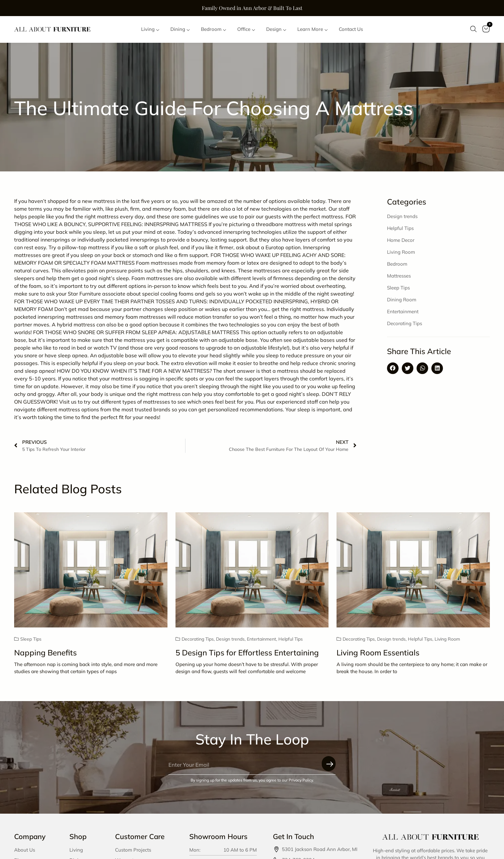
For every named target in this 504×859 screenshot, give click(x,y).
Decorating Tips (405, 324)
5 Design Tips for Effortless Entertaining (247, 653)
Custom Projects (133, 850)
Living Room (401, 252)
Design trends (402, 217)
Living (76, 850)
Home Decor (401, 240)
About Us (25, 850)
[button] (393, 369)
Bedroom (397, 264)
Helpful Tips (400, 228)
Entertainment (403, 312)
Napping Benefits (45, 653)
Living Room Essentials (378, 653)
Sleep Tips (398, 288)
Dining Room (402, 300)
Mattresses (399, 276)
